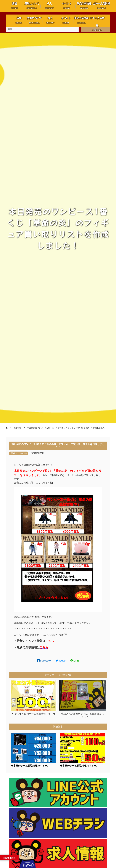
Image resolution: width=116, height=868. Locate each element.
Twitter (61, 661)
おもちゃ (24, 453)
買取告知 (14, 453)
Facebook (44, 661)
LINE (75, 661)
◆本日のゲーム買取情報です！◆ (37, 714)
